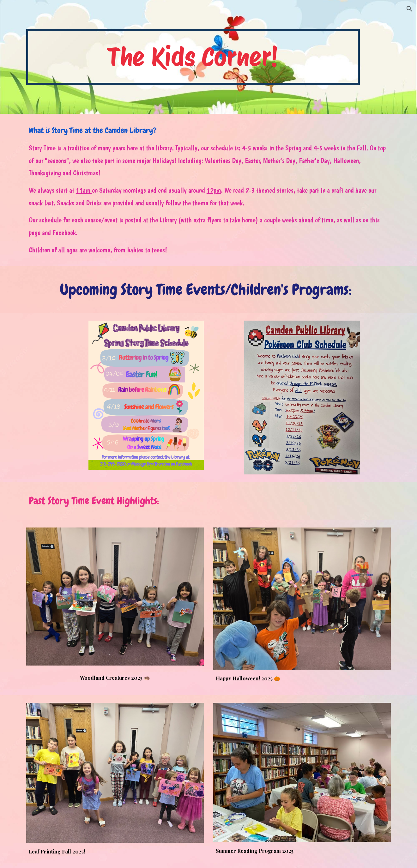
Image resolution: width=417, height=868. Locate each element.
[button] (409, 9)
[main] (193, 57)
